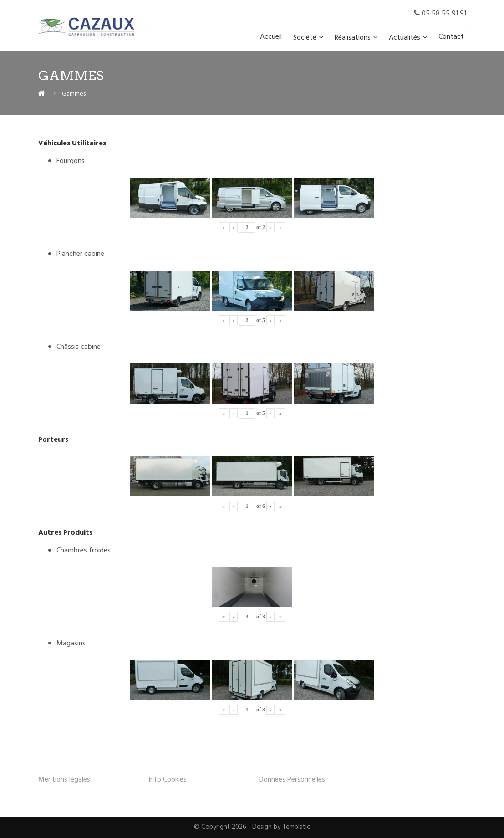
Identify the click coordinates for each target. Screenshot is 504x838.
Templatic (296, 827)
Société (305, 38)
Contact (451, 37)
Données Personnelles (292, 780)
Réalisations (353, 38)
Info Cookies (168, 780)
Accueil (271, 37)
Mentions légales (64, 780)
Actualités (405, 38)
